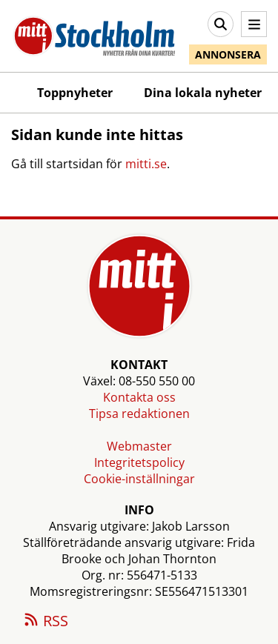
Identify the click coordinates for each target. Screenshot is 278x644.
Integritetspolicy (139, 462)
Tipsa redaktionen (139, 414)
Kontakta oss (139, 397)
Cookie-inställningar (139, 479)
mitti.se (146, 164)
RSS (45, 622)
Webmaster (139, 446)
